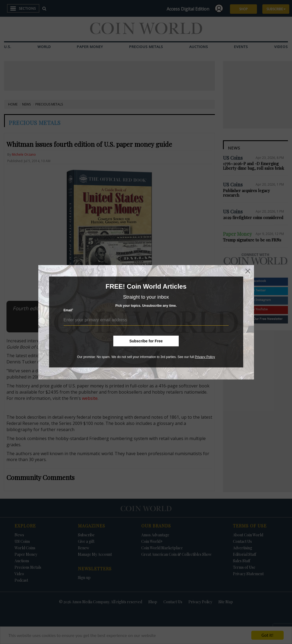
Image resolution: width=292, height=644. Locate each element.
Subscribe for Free (146, 341)
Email (68, 310)
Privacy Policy (205, 357)
